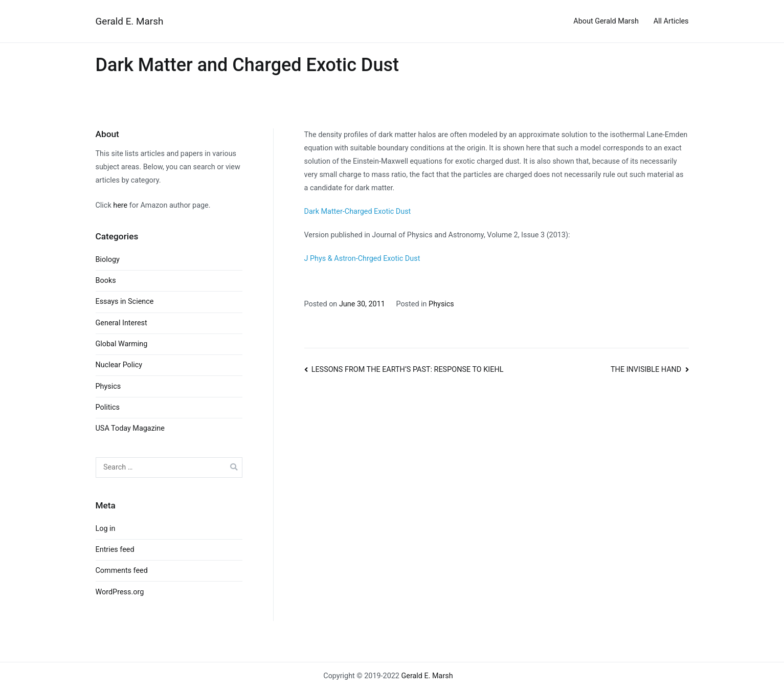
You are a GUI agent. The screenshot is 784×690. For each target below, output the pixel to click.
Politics (108, 407)
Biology (108, 260)
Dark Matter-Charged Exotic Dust (358, 212)
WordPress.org (120, 592)
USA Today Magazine (130, 428)
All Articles (671, 21)
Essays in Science (125, 302)
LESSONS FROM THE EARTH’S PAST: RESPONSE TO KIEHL (408, 370)
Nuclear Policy (119, 365)
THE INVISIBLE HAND (646, 370)
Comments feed (122, 571)
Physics (441, 304)
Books (106, 281)
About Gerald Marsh (606, 21)
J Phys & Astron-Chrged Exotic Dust (362, 259)
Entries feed (115, 550)
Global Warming (122, 344)
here (120, 205)
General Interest (121, 323)
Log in (106, 529)
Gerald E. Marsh (130, 21)
